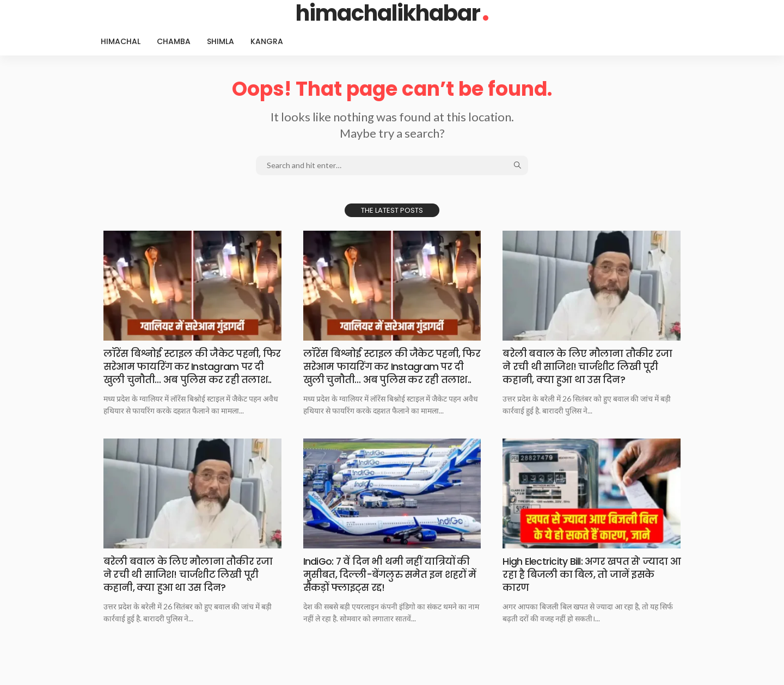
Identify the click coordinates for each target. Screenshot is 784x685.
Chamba (174, 41)
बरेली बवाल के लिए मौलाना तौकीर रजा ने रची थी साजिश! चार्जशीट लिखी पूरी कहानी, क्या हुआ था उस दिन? (586, 366)
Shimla (220, 41)
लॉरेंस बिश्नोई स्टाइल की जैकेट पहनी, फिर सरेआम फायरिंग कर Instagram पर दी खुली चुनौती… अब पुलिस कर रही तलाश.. (189, 372)
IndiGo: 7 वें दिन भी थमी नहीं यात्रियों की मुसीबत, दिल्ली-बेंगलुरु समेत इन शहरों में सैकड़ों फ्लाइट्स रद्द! (390, 586)
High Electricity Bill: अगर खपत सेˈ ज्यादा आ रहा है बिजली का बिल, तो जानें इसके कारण (586, 586)
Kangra (267, 41)
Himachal (121, 41)
